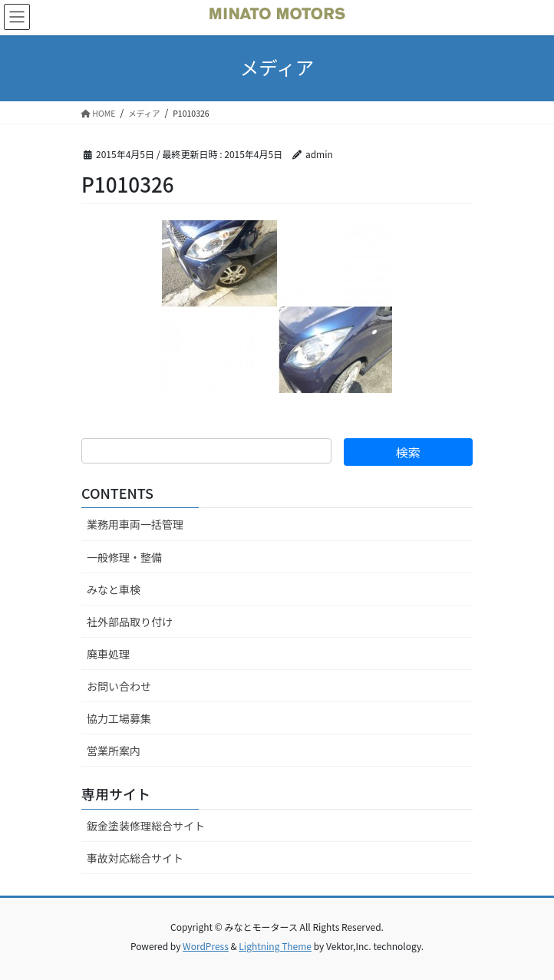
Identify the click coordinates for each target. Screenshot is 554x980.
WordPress (206, 946)
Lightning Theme (275, 946)
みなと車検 (114, 589)
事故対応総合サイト (135, 858)
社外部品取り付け (130, 622)
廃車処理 (108, 654)
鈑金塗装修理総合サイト (146, 826)
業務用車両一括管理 (135, 524)
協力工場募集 (119, 718)
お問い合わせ (119, 686)
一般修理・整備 (124, 557)
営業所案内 (114, 751)
